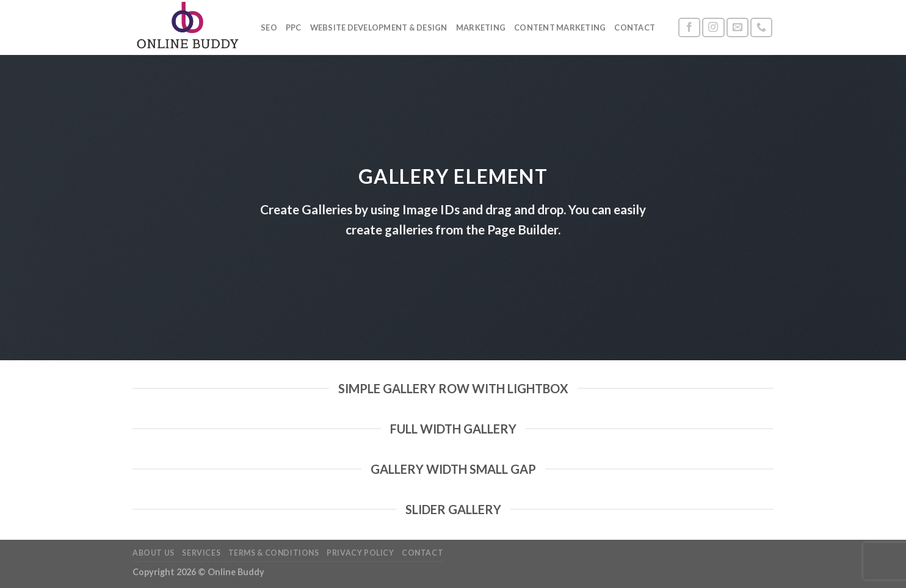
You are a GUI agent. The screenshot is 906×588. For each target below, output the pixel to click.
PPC (294, 27)
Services (201, 553)
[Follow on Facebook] (689, 28)
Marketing (481, 27)
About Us (154, 553)
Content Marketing (560, 27)
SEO (269, 27)
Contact (635, 27)
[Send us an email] (737, 28)
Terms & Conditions (274, 553)
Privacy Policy (361, 553)
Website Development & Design (379, 27)
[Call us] (761, 28)
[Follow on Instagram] (713, 28)
